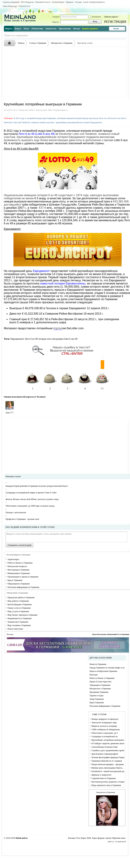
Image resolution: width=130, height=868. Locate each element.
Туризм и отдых (97, 696)
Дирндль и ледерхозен (101, 775)
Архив (108, 838)
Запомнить (95, 17)
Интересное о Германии (62, 43)
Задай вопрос (13, 559)
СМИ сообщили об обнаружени (106, 730)
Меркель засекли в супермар (104, 726)
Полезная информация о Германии (105, 706)
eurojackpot (58, 339)
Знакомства (51, 29)
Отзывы (78, 2)
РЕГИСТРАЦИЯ (115, 22)
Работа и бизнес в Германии (102, 678)
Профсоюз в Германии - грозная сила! (22, 519)
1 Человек (40, 397)
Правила (70, 2)
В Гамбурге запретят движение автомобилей (108, 743)
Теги (78, 838)
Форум (18, 29)
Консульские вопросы (17, 566)
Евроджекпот (17, 339)
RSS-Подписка (27, 2)
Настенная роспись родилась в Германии (108, 782)
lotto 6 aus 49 (71, 339)
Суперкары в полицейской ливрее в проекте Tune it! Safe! (31, 493)
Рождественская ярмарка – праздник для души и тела (108, 764)
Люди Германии (97, 699)
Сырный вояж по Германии (104, 778)
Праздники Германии (99, 692)
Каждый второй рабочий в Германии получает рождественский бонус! (37, 486)
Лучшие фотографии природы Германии (108, 757)
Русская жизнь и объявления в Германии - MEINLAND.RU (10, 43)
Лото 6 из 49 (31, 339)
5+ (102, 375)
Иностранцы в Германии (18, 570)
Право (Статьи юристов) (100, 682)
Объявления (37, 29)
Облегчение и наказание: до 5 (105, 733)
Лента (26, 29)
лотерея (42, 339)
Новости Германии (98, 664)
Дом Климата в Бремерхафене (105, 754)
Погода (76, 29)
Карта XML (86, 838)
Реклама (72, 838)
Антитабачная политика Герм (105, 747)
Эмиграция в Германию (100, 685)
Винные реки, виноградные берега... (108, 768)
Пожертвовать (58, 2)
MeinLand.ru (22, 838)
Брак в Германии (15, 580)
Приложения (65, 29)
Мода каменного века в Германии (106, 785)
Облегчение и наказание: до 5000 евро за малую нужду (30, 506)
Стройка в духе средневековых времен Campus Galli (108, 750)
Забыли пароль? (111, 17)
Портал (9, 29)
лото (49, 339)
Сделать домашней (11, 2)
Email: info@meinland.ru (94, 2)
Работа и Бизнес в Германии (20, 563)
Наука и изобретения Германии (103, 671)
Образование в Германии (19, 584)
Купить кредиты (90, 29)
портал (58, 328)
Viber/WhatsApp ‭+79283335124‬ (16, 6)
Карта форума (98, 838)
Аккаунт (56, 17)
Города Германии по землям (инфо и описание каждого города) (107, 668)
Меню (116, 29)
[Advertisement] (65, 72)
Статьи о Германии (38, 43)
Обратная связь (119, 838)
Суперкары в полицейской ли (104, 736)
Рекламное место (43, 2)
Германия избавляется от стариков (107, 761)
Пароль (55, 22)
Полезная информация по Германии (23, 587)
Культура (94, 675)
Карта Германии (97, 703)
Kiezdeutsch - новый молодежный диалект (108, 771)
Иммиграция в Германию (19, 573)
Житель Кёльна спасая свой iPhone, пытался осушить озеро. (32, 499)
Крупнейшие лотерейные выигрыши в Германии (108, 740)
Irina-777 (10, 413)
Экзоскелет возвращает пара (104, 723)
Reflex (32, 110)
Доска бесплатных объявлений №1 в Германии (111, 634)
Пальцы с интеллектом (16, 512)
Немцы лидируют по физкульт (105, 719)
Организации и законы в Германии (23, 577)
